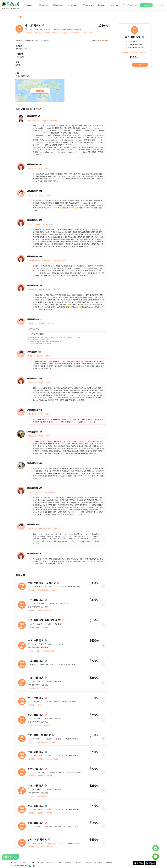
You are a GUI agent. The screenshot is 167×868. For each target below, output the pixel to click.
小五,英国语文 (36, 806)
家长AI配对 (99, 862)
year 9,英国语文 (37, 839)
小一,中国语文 (36, 698)
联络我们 (68, 862)
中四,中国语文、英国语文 (42, 583)
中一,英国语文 (36, 600)
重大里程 (41, 862)
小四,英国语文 (36, 823)
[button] (67, 329)
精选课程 (59, 862)
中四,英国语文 (36, 752)
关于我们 (14, 862)
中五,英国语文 (36, 661)
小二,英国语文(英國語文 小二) (45, 620)
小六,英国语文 (36, 715)
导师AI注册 (109, 862)
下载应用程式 (78, 862)
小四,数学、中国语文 (39, 735)
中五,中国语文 (36, 678)
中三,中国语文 (36, 640)
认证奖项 (32, 862)
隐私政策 (89, 862)
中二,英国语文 (33, 25)
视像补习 (50, 862)
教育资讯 (23, 862)
